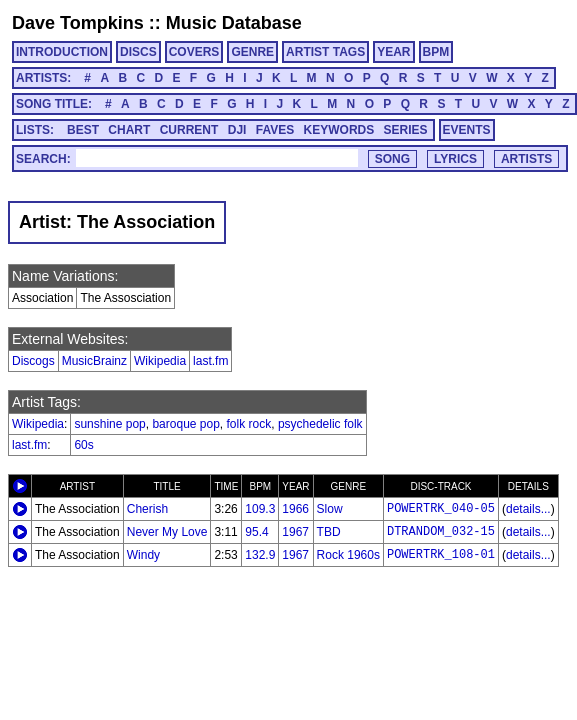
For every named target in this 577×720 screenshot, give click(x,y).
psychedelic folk (320, 424)
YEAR (393, 52)
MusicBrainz (94, 361)
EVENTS (467, 130)
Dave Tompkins (78, 23)
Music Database (234, 23)
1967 (295, 532)
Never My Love (167, 532)
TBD (329, 532)
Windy (143, 555)
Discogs (33, 361)
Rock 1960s (348, 555)
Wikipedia (160, 361)
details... (528, 509)
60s (83, 445)
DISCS (138, 52)
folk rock (249, 424)
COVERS (194, 52)
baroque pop (185, 424)
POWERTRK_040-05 (441, 509)
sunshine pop (109, 424)
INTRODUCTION (62, 52)
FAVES (275, 130)
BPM (436, 52)
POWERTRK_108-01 (441, 555)
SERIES (406, 130)
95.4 (256, 532)
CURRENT (189, 130)
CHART (129, 130)
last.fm (210, 361)
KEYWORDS (339, 130)
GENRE (252, 52)
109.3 (260, 509)
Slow (330, 509)
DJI (237, 130)
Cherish (147, 509)
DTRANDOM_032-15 (441, 532)
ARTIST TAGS (325, 52)
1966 (295, 509)
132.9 (260, 555)
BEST (83, 130)
